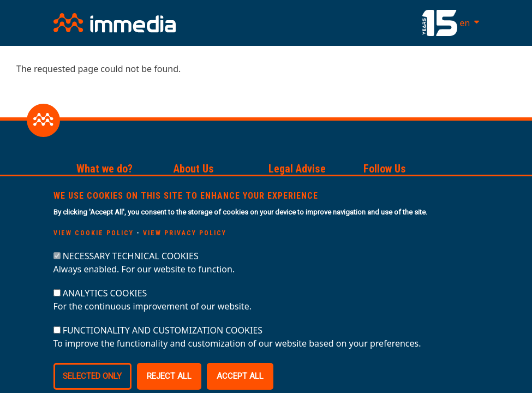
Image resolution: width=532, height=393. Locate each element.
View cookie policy (94, 249)
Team (184, 187)
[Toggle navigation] (325, 23)
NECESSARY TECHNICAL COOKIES (131, 272)
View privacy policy (185, 249)
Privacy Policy (296, 187)
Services (93, 187)
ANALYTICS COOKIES (105, 309)
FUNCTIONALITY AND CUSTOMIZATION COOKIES (163, 347)
